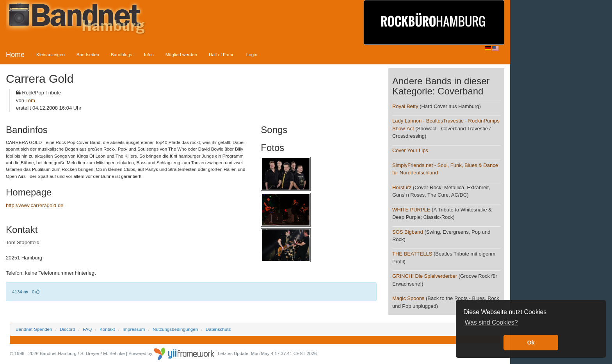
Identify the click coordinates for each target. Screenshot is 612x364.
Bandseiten (88, 54)
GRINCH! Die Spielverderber (425, 276)
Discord (67, 329)
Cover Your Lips (410, 150)
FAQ (87, 329)
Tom (30, 100)
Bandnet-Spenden (34, 329)
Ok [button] (531, 343)
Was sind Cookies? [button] (491, 322)
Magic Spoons (408, 298)
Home (15, 55)
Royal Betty (405, 106)
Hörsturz (402, 187)
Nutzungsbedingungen (175, 329)
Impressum (134, 329)
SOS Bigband (408, 232)
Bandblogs (122, 54)
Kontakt (107, 329)
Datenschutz (218, 329)
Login (252, 54)
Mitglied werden (181, 54)
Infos (149, 54)
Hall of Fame (222, 54)
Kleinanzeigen (51, 54)
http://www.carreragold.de (35, 205)
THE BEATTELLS (412, 254)
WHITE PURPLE (411, 210)
